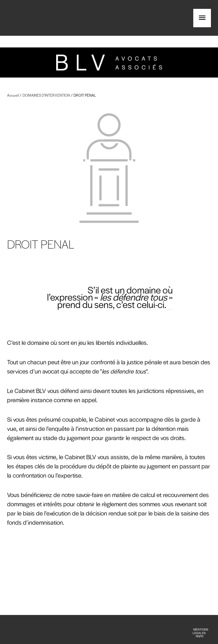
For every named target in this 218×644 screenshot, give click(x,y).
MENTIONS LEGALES (200, 631)
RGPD (200, 636)
